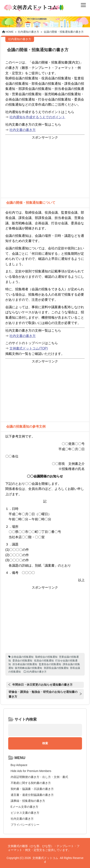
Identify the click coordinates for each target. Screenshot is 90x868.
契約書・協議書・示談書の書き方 (32, 789)
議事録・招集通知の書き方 (28, 801)
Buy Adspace (19, 765)
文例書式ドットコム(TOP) (29, 348)
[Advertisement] (45, 169)
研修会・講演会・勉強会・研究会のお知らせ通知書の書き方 (43, 694)
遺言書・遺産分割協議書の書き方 (32, 795)
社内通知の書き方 (37, 672)
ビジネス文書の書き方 (25, 813)
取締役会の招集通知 (46, 657)
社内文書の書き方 (23, 130)
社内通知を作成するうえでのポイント (37, 117)
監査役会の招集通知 (50, 664)
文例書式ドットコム (45, 858)
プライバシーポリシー (25, 825)
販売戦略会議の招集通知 (28, 668)
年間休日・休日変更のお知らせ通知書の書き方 (42, 685)
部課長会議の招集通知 (56, 668)
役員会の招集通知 (44, 661)
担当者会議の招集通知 (25, 664)
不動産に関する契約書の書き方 (31, 783)
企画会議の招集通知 (22, 657)
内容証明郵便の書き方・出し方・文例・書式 (39, 777)
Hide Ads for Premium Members (31, 771)
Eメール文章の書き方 (24, 807)
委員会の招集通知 (22, 661)
